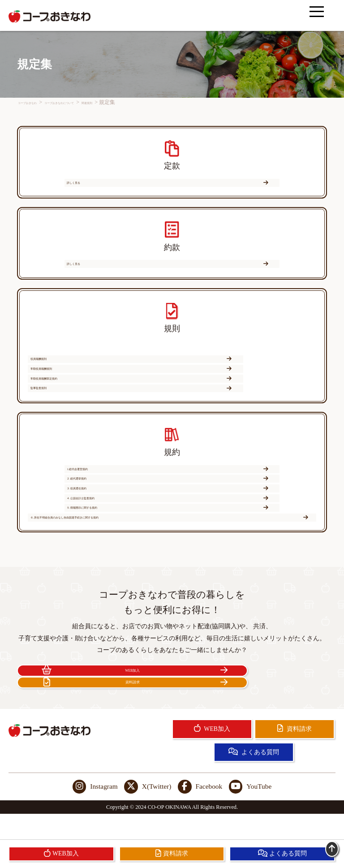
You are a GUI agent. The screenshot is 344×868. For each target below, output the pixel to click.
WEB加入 (93, 699)
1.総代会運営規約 (170, 485)
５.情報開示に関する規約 (243, 520)
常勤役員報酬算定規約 (97, 396)
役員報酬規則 (97, 379)
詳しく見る (170, 188)
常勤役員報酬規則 (243, 379)
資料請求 (251, 699)
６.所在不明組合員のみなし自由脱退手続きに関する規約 (170, 538)
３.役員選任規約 (243, 502)
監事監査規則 (243, 396)
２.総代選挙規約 (97, 502)
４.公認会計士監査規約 (97, 520)
